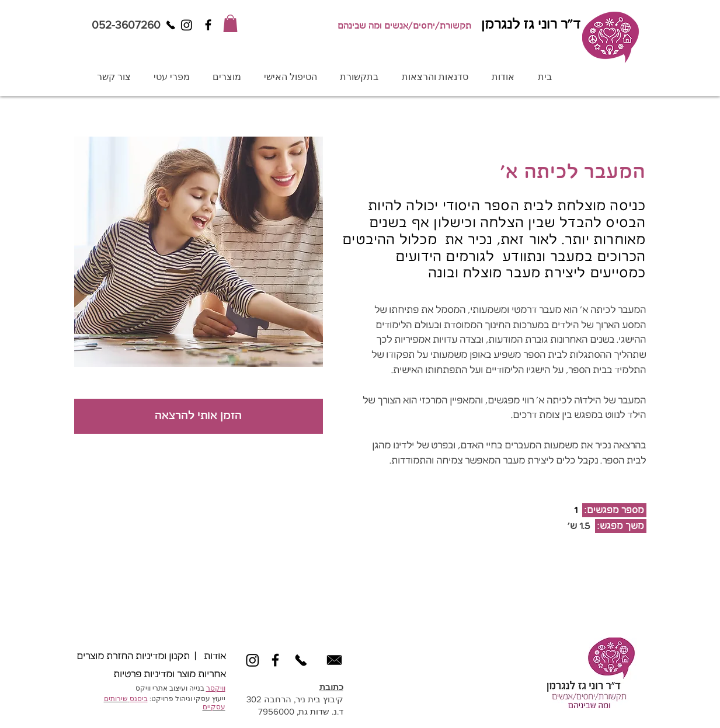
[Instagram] (187, 25)
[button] (230, 23)
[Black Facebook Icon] (208, 25)
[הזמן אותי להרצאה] (199, 416)
